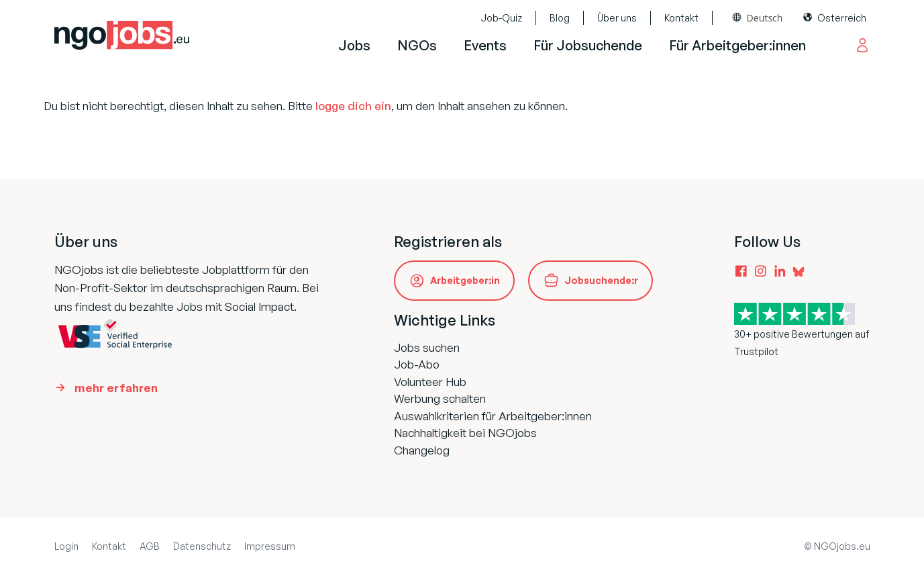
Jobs (354, 45)
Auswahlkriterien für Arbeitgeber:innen (493, 416)
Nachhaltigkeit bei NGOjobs (465, 433)
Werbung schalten (440, 398)
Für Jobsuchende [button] (588, 45)
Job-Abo (417, 364)
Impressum (270, 546)
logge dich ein (353, 106)
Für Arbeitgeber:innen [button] (737, 45)
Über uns (617, 18)
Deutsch (765, 18)
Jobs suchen (427, 347)
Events (485, 45)
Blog (560, 18)
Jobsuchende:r (601, 280)
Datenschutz (202, 546)
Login (66, 546)
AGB (150, 546)
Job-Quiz (501, 18)
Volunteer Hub (430, 382)
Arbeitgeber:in (465, 280)
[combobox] (758, 18)
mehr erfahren (116, 388)
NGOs (417, 45)
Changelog (422, 450)
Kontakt (681, 18)
